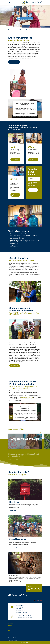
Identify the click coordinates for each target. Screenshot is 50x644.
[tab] (35, 601)
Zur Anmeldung (15, 510)
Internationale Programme (20, 30)
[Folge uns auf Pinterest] (39, 589)
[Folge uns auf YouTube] (29, 589)
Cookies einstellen (12, 636)
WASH (29, 30)
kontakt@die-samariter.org (21, 612)
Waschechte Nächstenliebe (25, 439)
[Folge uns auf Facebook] (35, 589)
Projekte (10, 30)
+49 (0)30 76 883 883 (20, 611)
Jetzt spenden (25, 642)
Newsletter (14, 502)
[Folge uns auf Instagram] (32, 589)
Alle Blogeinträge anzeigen (36, 432)
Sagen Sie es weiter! (18, 539)
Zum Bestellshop (15, 547)
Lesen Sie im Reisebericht (27, 397)
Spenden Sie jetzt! (14, 62)
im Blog (13, 276)
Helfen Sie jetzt (15, 366)
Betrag (32, 179)
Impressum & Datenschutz (14, 638)
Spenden (15, 160)
